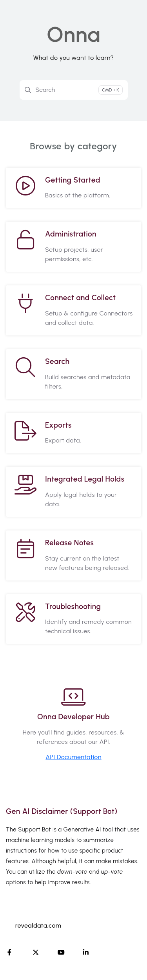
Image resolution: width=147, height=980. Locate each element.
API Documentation (73, 757)
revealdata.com (38, 925)
